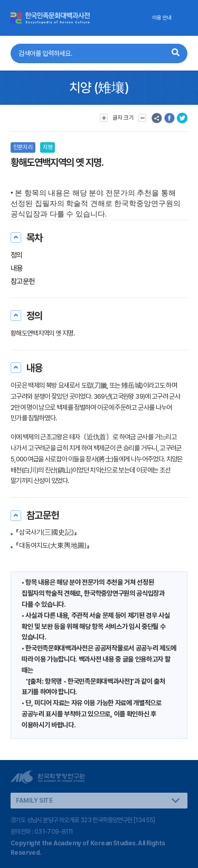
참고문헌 (23, 281)
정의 (17, 255)
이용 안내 (162, 18)
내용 (17, 268)
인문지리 (23, 147)
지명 (48, 147)
